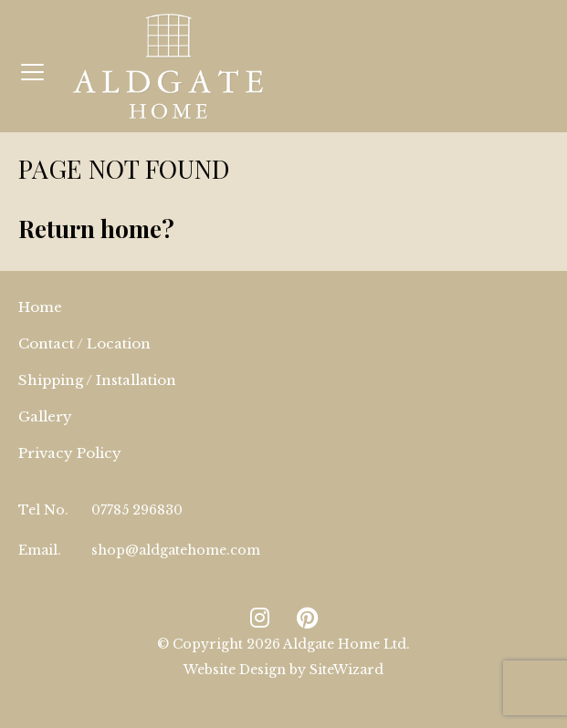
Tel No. (43, 510)
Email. (40, 550)
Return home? (96, 229)
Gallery (45, 416)
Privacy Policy (70, 453)
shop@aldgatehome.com (176, 550)
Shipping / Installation (97, 380)
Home (40, 307)
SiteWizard (346, 670)
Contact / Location (84, 343)
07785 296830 (137, 510)
